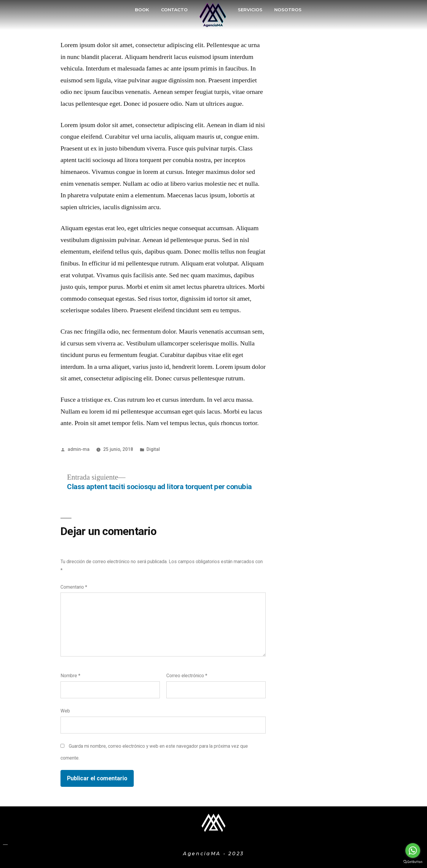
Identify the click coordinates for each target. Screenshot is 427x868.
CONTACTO (174, 10)
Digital (153, 449)
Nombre (70, 676)
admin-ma (79, 449)
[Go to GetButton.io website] (413, 862)
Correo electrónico (187, 676)
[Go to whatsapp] (413, 851)
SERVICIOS (250, 10)
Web (65, 711)
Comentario (74, 587)
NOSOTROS (288, 10)
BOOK (142, 10)
